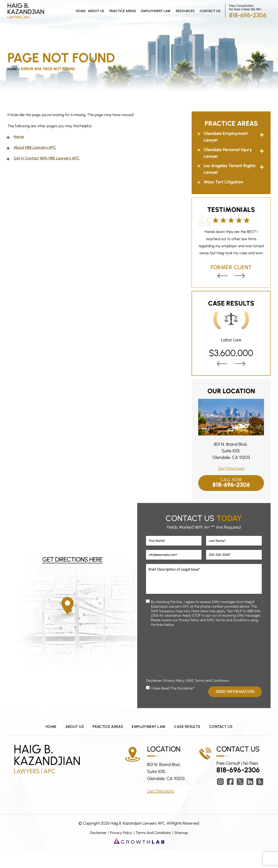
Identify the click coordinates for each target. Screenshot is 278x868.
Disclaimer (96, 850)
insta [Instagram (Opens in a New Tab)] (220, 799)
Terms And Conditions (153, 850)
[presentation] (222, 276)
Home (81, 11)
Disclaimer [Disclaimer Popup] (154, 697)
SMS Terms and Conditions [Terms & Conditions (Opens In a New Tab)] (207, 697)
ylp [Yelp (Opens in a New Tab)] (260, 799)
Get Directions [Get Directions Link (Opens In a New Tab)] (161, 808)
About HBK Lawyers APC (35, 147)
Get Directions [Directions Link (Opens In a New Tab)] (231, 468)
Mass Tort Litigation (223, 182)
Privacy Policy (120, 850)
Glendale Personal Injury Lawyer (228, 153)
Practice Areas (123, 11)
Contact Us (210, 11)
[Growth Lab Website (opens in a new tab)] (139, 858)
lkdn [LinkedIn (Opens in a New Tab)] (250, 799)
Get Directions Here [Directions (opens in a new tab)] (72, 569)
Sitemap (184, 850)
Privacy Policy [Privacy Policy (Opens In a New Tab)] (174, 697)
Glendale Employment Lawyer (226, 137)
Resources (185, 11)
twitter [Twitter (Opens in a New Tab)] (240, 799)
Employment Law (156, 11)
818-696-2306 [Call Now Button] (231, 485)
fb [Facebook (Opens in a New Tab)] (230, 799)
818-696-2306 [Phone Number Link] (248, 15)
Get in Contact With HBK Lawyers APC (47, 158)
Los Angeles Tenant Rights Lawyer (230, 169)
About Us (96, 11)
